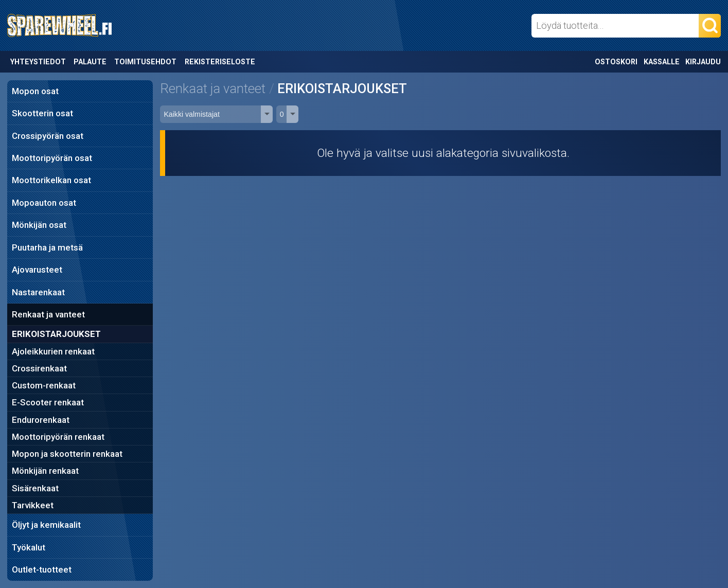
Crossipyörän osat (48, 136)
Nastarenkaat (38, 292)
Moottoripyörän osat (52, 158)
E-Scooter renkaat (48, 402)
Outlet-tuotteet (42, 569)
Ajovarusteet (37, 270)
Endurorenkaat (41, 420)
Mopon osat (35, 91)
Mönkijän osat (39, 225)
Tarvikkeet (33, 505)
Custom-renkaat (44, 385)
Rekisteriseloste (220, 62)
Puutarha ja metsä (47, 247)
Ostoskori (616, 62)
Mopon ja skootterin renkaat (67, 454)
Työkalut (29, 547)
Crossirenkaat (39, 368)
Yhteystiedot (38, 62)
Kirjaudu (703, 62)
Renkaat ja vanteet (48, 314)
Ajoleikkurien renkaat (53, 351)
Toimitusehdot (145, 62)
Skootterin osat (42, 113)
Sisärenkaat (35, 488)
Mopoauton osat (44, 203)
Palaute (90, 62)
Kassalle (662, 62)
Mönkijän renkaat (45, 471)
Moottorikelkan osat (51, 180)
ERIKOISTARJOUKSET (56, 334)
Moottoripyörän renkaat (58, 437)
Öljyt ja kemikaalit (46, 525)
